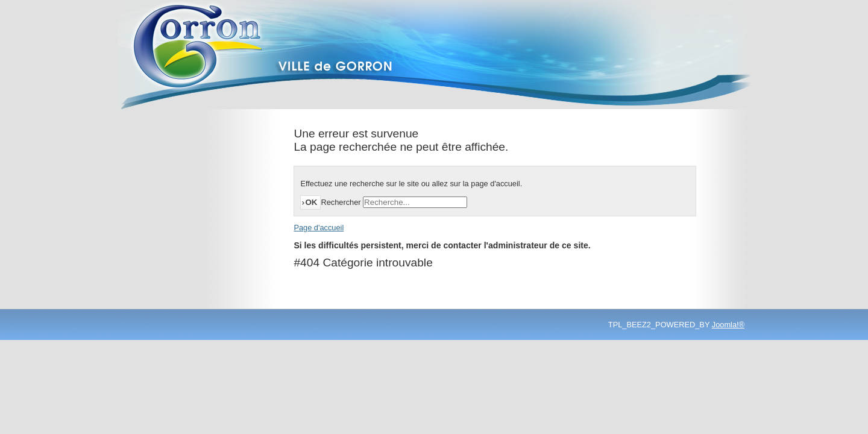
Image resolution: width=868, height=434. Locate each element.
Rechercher (341, 202)
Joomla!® (728, 325)
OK (311, 202)
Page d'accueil (319, 228)
